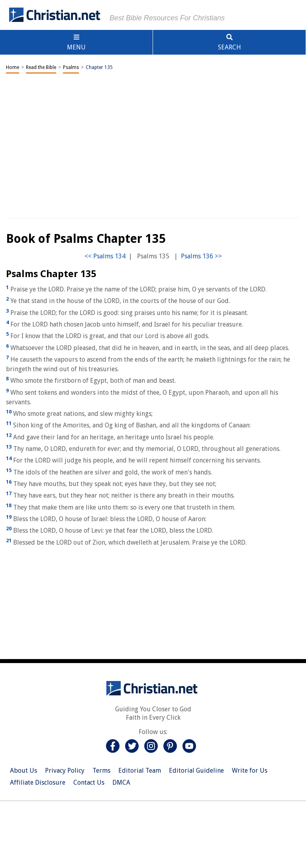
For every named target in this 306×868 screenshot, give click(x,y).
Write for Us (250, 771)
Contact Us (89, 782)
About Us (24, 771)
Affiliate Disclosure (38, 782)
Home (13, 67)
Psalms (71, 67)
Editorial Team (140, 771)
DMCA (121, 782)
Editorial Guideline (196, 771)
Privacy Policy (65, 771)
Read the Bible (41, 67)
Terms (101, 771)
